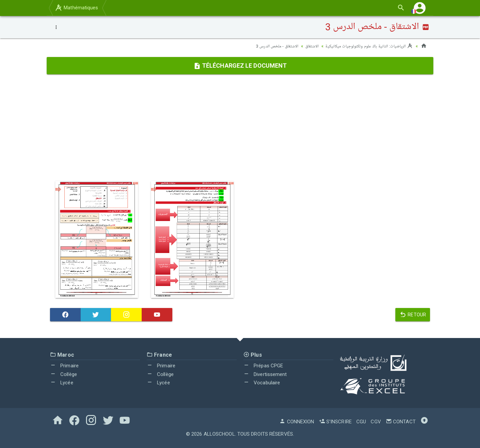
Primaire (64, 366)
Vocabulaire (262, 383)
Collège (63, 374)
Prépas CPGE (263, 366)
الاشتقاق (305, 46)
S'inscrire (335, 422)
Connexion (297, 422)
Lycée (62, 383)
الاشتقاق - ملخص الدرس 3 (269, 46)
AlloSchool (219, 434)
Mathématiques (76, 8)
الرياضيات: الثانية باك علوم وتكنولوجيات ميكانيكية (366, 46)
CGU (361, 422)
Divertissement (265, 374)
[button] (420, 8)
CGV (376, 422)
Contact (401, 422)
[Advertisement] (240, 128)
